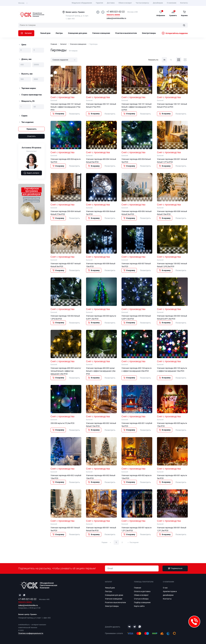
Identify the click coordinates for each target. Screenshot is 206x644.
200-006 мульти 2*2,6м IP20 (62, 423)
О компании (172, 3)
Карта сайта (139, 606)
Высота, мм (26, 74)
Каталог (26, 33)
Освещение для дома (78, 33)
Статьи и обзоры (141, 599)
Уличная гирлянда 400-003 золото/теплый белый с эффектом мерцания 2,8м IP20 (66, 371)
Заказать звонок (113, 15)
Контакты (184, 3)
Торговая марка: (27, 88)
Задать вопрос (32, 173)
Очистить (31, 136)
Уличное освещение (101, 33)
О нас (165, 588)
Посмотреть (74, 114)
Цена (23, 45)
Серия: (23, 116)
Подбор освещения (142, 602)
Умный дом (45, 33)
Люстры (59, 33)
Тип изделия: (26, 122)
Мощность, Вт (27, 101)
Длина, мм (25, 59)
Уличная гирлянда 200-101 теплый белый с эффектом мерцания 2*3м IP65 (66, 107)
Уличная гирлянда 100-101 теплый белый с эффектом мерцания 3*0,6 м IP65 (137, 107)
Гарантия (99, 3)
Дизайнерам (158, 3)
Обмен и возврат (125, 3)
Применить (32, 129)
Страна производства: (30, 95)
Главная (54, 44)
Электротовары (149, 33)
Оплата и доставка (142, 591)
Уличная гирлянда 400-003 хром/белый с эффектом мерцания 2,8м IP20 (101, 371)
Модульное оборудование (82, 3)
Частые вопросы (142, 3)
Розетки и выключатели (126, 33)
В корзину (58, 114)
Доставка (111, 3)
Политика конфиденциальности (31, 633)
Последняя (134, 542)
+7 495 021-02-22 (116, 12)
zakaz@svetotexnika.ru (116, 18)
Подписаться (175, 568)
